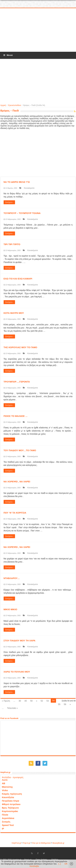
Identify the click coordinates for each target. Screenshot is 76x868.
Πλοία (5, 815)
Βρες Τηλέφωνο (10, 808)
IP (3, 829)
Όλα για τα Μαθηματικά (41, 843)
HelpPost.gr (16, 843)
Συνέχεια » (9, 202)
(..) (60, 864)
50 (31, 701)
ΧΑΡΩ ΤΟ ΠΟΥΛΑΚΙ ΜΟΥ (17, 672)
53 (48, 701)
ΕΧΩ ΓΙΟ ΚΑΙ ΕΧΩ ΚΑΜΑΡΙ (18, 279)
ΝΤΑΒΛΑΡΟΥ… (12, 578)
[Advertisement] (38, 30)
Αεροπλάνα (8, 818)
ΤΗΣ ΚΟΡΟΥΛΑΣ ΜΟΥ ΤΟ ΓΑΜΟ (20, 347)
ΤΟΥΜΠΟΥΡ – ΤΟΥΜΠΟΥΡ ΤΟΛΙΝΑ (22, 213)
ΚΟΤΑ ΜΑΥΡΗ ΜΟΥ (14, 313)
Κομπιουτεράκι (10, 811)
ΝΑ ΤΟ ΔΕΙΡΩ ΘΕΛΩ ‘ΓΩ (17, 182)
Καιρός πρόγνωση (12, 794)
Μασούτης (8, 787)
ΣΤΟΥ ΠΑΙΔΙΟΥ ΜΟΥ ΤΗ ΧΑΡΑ (20, 641)
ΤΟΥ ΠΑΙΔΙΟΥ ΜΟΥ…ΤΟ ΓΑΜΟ (20, 450)
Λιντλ (5, 780)
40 (26, 701)
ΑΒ (4, 783)
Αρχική (3, 105)
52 (42, 701)
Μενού (8, 55)
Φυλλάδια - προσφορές (13, 777)
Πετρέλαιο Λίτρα (11, 801)
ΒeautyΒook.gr (59, 843)
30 (20, 701)
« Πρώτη (6, 701)
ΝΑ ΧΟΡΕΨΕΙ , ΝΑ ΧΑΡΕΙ (17, 482)
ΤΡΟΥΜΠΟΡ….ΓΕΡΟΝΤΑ (17, 382)
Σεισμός (6, 822)
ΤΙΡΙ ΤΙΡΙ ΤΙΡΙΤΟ (12, 244)
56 (65, 704)
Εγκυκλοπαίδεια (15, 105)
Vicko (5, 790)
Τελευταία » (12, 708)
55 (59, 704)
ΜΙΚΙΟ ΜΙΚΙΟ (10, 609)
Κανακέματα (29, 188)
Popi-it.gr (27, 843)
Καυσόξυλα (8, 797)
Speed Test (8, 825)
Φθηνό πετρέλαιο (11, 804)
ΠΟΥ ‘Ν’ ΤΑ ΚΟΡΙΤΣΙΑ (15, 513)
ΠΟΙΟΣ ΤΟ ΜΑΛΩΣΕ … (16, 416)
